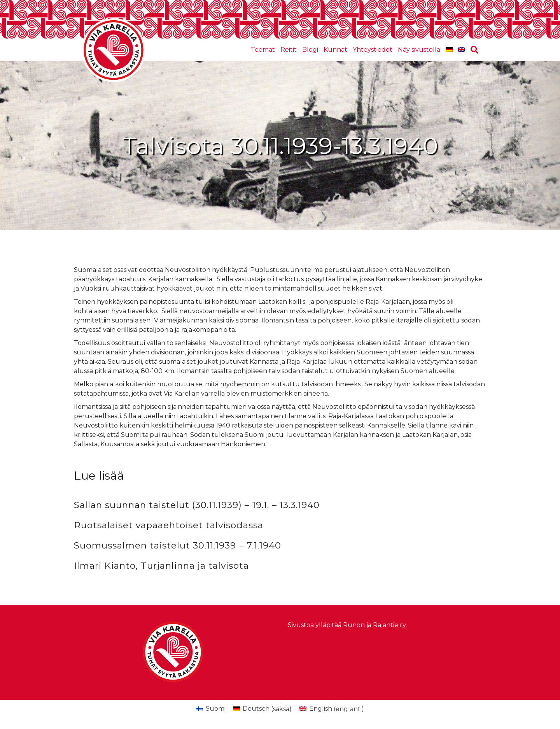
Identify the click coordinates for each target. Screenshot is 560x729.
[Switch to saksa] (449, 50)
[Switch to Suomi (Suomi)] (211, 709)
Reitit (289, 50)
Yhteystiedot (373, 50)
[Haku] (473, 50)
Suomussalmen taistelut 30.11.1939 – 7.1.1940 (178, 545)
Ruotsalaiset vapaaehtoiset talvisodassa (169, 525)
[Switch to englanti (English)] (332, 709)
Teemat (263, 50)
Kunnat (335, 50)
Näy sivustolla (419, 50)
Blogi (310, 50)
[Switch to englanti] (462, 50)
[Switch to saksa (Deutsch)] (262, 709)
